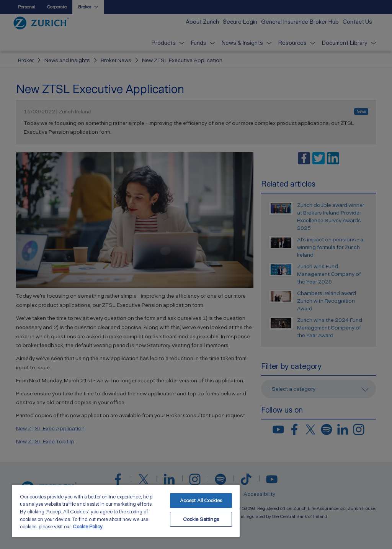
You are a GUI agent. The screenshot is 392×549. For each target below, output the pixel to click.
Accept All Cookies (201, 501)
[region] (126, 510)
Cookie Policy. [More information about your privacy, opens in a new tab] (88, 527)
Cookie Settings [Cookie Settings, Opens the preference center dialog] (201, 519)
